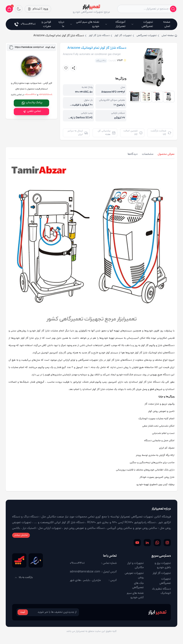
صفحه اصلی (167, 24)
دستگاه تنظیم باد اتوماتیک (161, 591)
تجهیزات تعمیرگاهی (142, 24)
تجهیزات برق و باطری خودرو (163, 565)
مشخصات (148, 154)
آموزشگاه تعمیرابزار (115, 24)
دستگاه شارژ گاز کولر (99, 36)
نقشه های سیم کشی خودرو (85, 24)
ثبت (23, 612)
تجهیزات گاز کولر (123, 36)
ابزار (157, 612)
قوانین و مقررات (46, 24)
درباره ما (61, 24)
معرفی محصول (166, 154)
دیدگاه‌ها (133, 154)
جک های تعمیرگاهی (138, 585)
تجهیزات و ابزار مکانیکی (135, 565)
